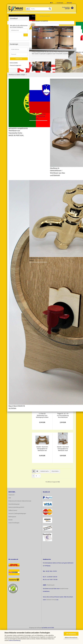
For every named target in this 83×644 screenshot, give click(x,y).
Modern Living (15, 95)
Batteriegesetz (12, 531)
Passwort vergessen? (16, 159)
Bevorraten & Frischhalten (15, 90)
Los (26, 128)
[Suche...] (28, 9)
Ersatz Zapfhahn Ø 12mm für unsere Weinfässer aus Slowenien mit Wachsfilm (42, 363)
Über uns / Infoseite (42, 15)
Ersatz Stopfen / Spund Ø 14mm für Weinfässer (63, 296)
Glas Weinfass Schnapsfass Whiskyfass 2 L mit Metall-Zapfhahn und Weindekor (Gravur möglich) (42, 230)
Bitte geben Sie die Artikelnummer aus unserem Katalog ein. (19, 120)
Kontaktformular (64, 603)
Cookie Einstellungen (14, 537)
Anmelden (19, 152)
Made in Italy (15, 70)
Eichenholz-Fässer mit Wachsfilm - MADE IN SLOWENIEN (19, 49)
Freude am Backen (17, 81)
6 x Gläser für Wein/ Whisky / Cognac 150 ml (63, 396)
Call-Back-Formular (51, 613)
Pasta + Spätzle (16, 74)
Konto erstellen (14, 156)
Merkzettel (69, 3)
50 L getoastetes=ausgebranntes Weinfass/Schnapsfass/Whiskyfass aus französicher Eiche (46, 263)
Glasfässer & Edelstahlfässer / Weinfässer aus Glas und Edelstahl (19, 55)
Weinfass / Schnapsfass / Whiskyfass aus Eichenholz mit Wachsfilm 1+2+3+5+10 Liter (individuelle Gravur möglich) (42, 164)
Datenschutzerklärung (15, 640)
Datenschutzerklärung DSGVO (16, 521)
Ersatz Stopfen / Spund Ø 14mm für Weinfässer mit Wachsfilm (63, 363)
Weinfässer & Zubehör (17, 32)
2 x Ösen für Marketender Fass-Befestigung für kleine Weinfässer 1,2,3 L (42, 429)
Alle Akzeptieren (71, 634)
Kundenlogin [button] (59, 3)
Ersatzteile (14, 103)
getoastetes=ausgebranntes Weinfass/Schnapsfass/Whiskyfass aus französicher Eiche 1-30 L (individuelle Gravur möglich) (67, 197)
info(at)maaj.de (50, 599)
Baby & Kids (15, 85)
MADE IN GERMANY (17, 20)
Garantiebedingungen (14, 518)
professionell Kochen (17, 78)
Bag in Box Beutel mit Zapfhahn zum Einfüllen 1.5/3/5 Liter (42, 197)
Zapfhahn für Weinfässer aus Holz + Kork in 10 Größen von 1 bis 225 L (42, 297)
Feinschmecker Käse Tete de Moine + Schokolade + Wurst (18, 26)
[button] (52, 3)
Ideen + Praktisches (17, 99)
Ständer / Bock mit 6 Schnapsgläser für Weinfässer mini (42, 463)
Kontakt (10, 534)
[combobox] (45, 139)
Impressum (11, 509)
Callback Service (13, 524)
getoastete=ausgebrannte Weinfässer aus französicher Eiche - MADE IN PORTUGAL (19, 42)
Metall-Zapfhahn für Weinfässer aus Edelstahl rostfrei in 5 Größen (63, 263)
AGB (10, 512)
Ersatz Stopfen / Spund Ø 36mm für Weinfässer (63, 330)
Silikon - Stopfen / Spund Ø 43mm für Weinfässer (42, 330)
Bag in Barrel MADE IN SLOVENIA (19, 61)
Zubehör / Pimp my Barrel (18, 66)
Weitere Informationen (71, 638)
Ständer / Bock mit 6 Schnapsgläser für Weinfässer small (63, 463)
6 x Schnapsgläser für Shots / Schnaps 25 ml (42, 396)
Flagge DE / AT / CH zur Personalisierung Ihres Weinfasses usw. (63, 429)
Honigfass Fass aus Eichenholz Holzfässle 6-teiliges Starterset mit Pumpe (63, 230)
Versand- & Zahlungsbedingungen (17, 527)
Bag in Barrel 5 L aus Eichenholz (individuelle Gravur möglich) (63, 164)
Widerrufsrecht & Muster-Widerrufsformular (20, 515)
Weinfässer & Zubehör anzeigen (17, 36)
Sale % (13, 106)
